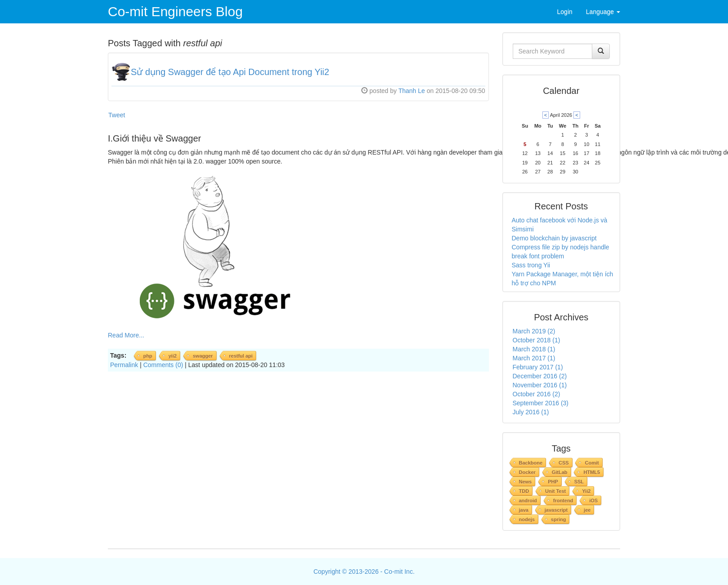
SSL (579, 482)
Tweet (117, 115)
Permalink (124, 365)
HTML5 (592, 472)
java (524, 510)
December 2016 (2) (540, 376)
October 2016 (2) (537, 394)
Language (603, 12)
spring (559, 519)
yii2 (173, 356)
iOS (593, 501)
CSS (564, 463)
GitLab (560, 472)
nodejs (527, 519)
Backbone (531, 463)
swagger (203, 356)
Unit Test (555, 491)
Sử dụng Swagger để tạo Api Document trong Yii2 (230, 72)
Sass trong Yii (531, 265)
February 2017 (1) (538, 367)
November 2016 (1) (540, 385)
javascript (556, 510)
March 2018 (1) (534, 349)
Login (565, 12)
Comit (592, 463)
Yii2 (586, 491)
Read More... (126, 335)
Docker (527, 472)
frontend (563, 501)
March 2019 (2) (534, 331)
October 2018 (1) (537, 340)
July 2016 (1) (531, 412)
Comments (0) (163, 365)
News (526, 482)
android (528, 501)
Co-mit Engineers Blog (175, 12)
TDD (524, 491)
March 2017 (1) (534, 358)
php (148, 356)
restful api (241, 356)
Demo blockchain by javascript (554, 238)
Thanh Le (411, 91)
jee (587, 510)
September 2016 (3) (541, 403)
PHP (553, 482)
